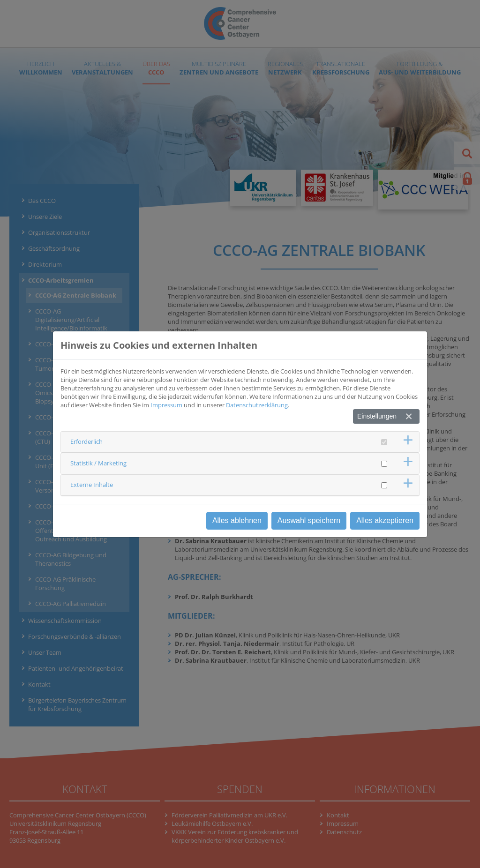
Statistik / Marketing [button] (98, 463)
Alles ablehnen (237, 520)
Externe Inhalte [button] (92, 485)
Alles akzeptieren (385, 520)
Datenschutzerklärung (257, 405)
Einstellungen (377, 416)
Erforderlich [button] (86, 441)
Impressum (166, 405)
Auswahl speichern (309, 520)
